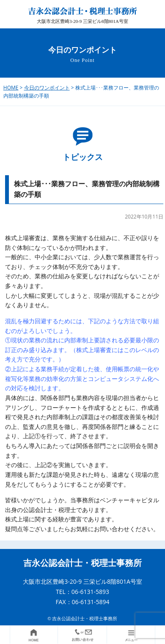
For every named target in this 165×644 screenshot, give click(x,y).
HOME (11, 88)
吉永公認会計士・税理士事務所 (82, 563)
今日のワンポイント (47, 88)
